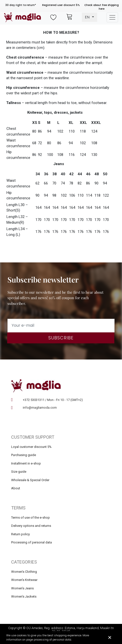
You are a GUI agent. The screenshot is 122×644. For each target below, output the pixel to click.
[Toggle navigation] (112, 17)
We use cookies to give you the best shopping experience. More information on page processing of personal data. (48, 637)
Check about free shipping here (102, 7)
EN (88, 17)
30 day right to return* (21, 5)
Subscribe (61, 338)
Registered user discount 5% (61, 5)
